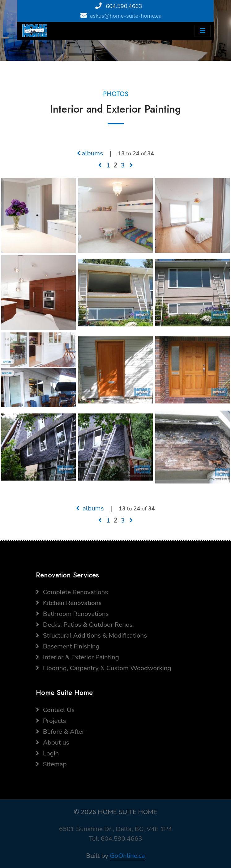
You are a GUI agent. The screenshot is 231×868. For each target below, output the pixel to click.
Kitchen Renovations (69, 603)
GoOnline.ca (128, 856)
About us (53, 742)
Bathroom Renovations (72, 614)
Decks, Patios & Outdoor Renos (84, 625)
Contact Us (55, 710)
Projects (51, 721)
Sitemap (51, 764)
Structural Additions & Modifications (92, 635)
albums (90, 153)
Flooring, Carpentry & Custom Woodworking (104, 668)
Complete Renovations (72, 592)
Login (47, 753)
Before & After (60, 732)
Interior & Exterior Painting (77, 657)
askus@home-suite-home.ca (126, 16)
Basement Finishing (68, 646)
